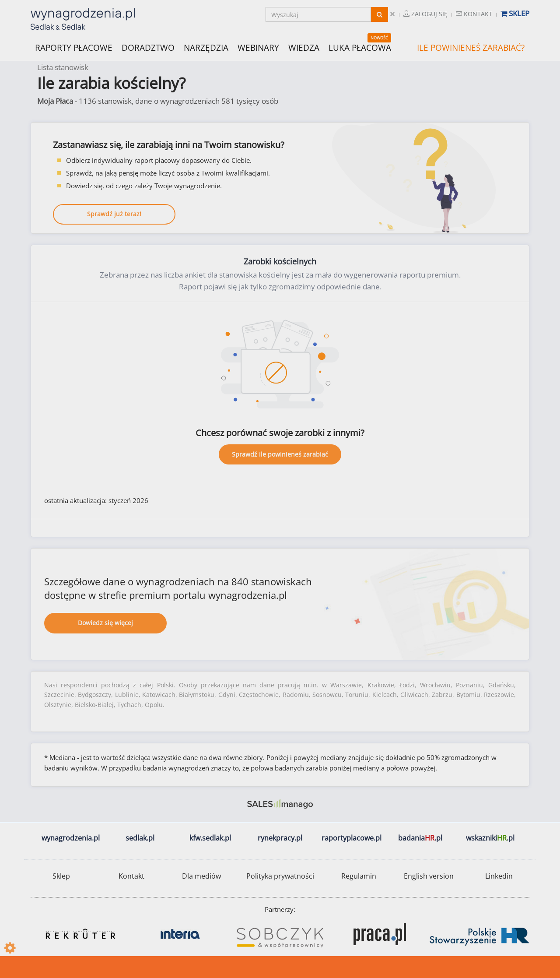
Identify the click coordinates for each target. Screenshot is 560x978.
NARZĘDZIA (206, 47)
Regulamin (359, 876)
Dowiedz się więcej (105, 623)
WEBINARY (258, 47)
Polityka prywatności (280, 876)
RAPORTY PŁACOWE (74, 47)
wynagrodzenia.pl (71, 838)
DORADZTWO (148, 48)
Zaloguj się (425, 14)
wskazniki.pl (490, 838)
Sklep (515, 13)
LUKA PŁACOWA (360, 48)
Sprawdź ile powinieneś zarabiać (280, 454)
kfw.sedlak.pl (210, 838)
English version (429, 876)
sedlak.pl (140, 838)
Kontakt (474, 14)
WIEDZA (304, 48)
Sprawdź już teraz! (114, 214)
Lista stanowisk (63, 67)
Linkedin (499, 876)
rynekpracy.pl (280, 838)
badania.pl (420, 838)
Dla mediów (201, 876)
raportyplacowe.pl (352, 838)
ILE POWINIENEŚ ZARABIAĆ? (471, 48)
